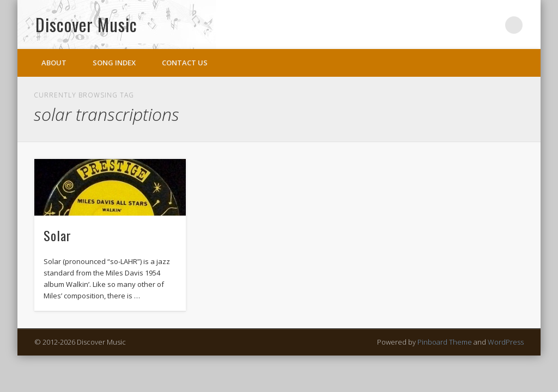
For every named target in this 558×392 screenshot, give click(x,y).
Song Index (114, 63)
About (54, 63)
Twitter (492, 25)
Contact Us (185, 63)
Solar (57, 235)
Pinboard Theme (445, 342)
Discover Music (86, 24)
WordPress (506, 342)
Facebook (469, 25)
